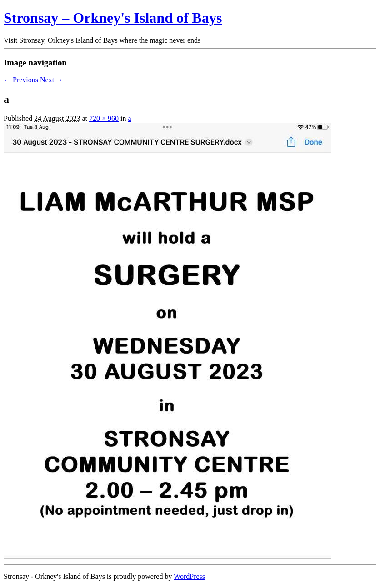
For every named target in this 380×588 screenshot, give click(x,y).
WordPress (189, 576)
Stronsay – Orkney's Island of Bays (113, 18)
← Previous (21, 80)
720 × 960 (104, 118)
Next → (52, 80)
